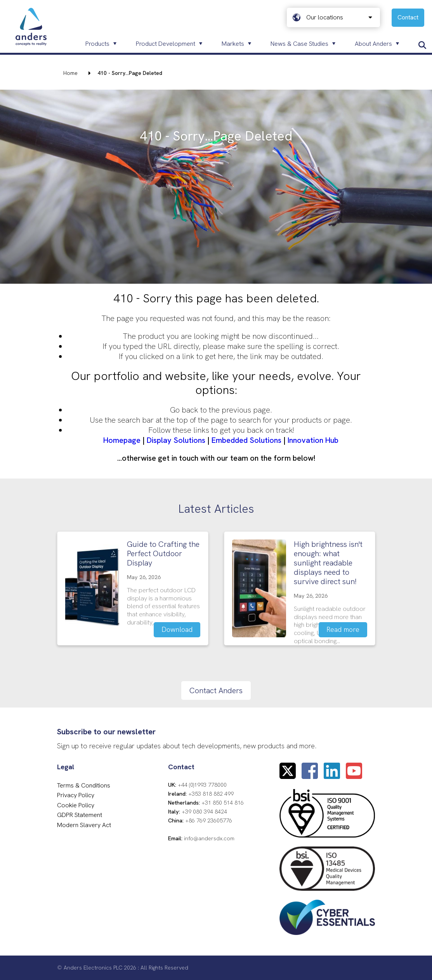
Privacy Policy (76, 795)
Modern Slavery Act (84, 825)
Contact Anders (216, 690)
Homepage (122, 440)
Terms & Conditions (84, 785)
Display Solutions (176, 440)
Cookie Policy (76, 805)
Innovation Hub (313, 440)
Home (70, 73)
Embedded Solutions (246, 440)
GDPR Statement (80, 815)
